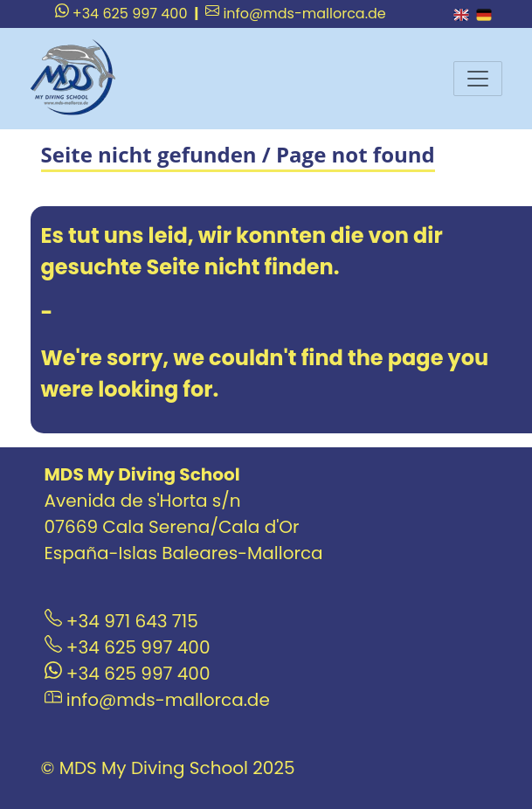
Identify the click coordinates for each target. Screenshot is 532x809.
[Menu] (478, 79)
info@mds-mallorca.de (296, 14)
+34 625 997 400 (121, 14)
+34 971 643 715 (121, 621)
